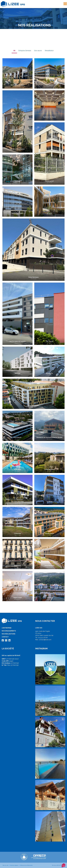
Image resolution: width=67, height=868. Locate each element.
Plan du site (5, 865)
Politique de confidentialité (26, 865)
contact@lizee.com (45, 640)
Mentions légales (14, 865)
